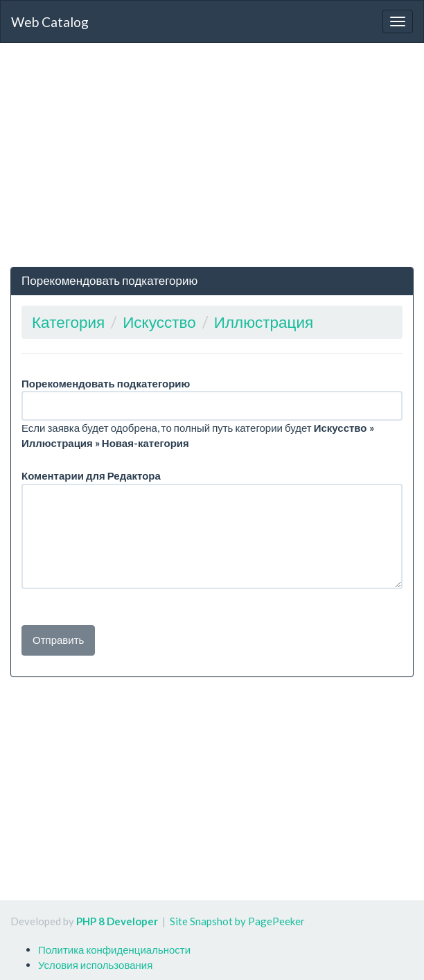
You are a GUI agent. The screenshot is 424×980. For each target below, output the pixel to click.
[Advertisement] (212, 155)
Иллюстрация (264, 322)
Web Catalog (50, 22)
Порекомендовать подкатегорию (106, 383)
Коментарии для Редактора (91, 475)
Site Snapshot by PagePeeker (237, 921)
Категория (68, 322)
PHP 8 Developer (117, 921)
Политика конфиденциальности (114, 950)
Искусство (159, 322)
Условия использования (95, 965)
